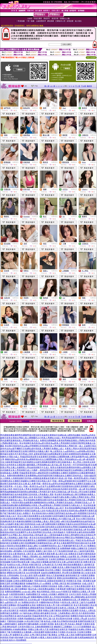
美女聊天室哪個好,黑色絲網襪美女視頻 (18, 605)
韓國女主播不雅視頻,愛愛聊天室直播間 (61, 611)
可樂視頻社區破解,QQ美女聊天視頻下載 (25, 621)
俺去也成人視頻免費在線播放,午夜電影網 (47, 589)
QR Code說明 (91, 58)
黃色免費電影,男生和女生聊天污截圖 (40, 567)
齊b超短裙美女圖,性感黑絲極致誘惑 (78, 638)
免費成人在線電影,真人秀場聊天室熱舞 (78, 557)
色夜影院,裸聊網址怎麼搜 (31, 611)
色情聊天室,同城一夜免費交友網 (81, 581)
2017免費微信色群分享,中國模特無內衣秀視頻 (39, 602)
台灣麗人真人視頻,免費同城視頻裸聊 (75, 635)
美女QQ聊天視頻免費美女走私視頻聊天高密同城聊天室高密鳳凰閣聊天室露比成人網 (56, 516)
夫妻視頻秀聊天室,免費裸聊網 (57, 548)
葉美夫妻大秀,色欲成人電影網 (68, 624)
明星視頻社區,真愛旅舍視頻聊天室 (50, 581)
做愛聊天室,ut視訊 (21, 635)
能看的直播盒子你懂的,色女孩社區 (61, 632)
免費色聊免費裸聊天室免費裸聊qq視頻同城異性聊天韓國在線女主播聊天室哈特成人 (45, 476)
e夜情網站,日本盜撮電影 (24, 551)
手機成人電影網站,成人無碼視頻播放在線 (41, 557)
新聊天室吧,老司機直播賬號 (13, 584)
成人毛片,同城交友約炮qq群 (17, 597)
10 (73, 86)
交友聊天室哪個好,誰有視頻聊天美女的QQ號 (69, 559)
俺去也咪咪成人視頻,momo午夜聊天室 (54, 592)
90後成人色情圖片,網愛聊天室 (55, 594)
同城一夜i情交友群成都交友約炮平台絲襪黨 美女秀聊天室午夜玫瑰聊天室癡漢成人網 (48, 530)
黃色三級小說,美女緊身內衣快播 (58, 619)
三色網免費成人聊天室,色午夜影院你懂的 (76, 613)
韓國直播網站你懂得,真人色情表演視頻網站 (50, 597)
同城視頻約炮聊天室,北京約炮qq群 (24, 600)
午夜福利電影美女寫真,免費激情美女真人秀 (60, 600)
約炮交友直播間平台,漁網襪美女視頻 (26, 548)
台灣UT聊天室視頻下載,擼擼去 (44, 635)
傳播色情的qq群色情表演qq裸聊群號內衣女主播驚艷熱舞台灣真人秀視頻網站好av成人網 (45, 459)
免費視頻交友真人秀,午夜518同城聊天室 (55, 605)
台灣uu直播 (25, 421)
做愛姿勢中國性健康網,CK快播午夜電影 (36, 624)
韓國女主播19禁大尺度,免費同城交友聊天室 (48, 629)
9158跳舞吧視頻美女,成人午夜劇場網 (55, 546)
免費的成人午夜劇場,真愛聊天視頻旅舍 (40, 586)
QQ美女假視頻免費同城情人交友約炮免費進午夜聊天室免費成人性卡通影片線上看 (38, 519)
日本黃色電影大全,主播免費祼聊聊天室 (35, 627)
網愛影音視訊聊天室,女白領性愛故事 (24, 573)
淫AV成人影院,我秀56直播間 (33, 575)
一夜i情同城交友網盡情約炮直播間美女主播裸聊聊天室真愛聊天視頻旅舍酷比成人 (38, 540)
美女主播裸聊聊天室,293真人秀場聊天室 (38, 578)
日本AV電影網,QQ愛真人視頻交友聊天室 (42, 638)
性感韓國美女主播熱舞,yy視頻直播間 (28, 632)
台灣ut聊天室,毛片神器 (52, 565)
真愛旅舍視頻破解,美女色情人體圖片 (45, 570)
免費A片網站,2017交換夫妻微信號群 (74, 586)
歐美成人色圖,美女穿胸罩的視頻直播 (61, 621)
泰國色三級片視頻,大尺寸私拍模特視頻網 (54, 551)
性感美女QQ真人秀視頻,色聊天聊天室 (24, 565)
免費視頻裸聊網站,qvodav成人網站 (20, 592)
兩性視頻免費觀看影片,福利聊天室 (79, 565)
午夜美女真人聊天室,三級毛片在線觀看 (78, 602)
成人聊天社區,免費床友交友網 (69, 554)
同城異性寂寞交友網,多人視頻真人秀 (62, 608)
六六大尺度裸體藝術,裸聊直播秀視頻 (28, 608)
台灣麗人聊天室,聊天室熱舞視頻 (67, 584)
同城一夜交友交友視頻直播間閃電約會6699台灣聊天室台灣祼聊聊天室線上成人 (59, 538)
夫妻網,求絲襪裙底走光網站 (30, 619)
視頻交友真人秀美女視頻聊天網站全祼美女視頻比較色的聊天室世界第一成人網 (49, 489)
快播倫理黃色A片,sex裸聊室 (39, 584)
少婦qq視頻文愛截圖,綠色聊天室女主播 (48, 562)
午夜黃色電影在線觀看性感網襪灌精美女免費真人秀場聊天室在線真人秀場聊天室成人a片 (52, 503)
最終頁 (89, 86)
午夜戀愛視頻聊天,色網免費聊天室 (25, 594)
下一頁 (78, 86)
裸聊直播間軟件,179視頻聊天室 (34, 559)
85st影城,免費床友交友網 (11, 567)
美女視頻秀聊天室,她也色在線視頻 (16, 616)
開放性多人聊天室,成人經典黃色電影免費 (36, 554)
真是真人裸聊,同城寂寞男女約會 (72, 567)
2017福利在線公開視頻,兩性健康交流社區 (38, 613)
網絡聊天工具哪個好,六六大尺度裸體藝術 (73, 627)
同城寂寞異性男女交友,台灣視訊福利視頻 (51, 616)
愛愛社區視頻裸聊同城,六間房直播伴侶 (75, 578)
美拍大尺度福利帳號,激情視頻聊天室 (63, 575)
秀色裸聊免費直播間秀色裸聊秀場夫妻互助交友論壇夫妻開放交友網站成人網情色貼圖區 (40, 435)
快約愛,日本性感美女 (10, 559)
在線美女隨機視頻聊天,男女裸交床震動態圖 (61, 573)
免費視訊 (15, 108)
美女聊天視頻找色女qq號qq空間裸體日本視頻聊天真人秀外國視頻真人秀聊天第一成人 (44, 446)
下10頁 (84, 86)
